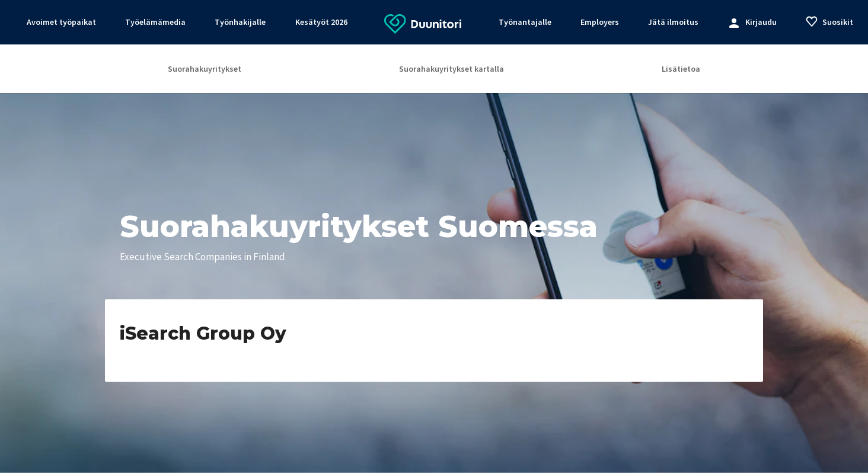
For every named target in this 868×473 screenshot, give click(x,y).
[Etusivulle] (423, 23)
